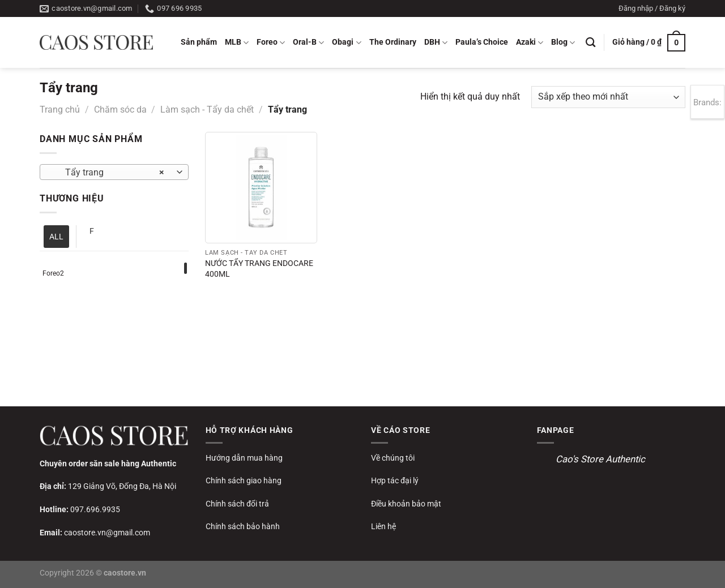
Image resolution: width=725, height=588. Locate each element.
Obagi (346, 43)
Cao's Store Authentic (600, 459)
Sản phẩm (199, 42)
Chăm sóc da (120, 110)
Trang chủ (60, 110)
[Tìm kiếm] (590, 43)
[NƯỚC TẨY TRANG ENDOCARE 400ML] (261, 188)
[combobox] (114, 172)
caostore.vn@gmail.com (107, 533)
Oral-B (308, 43)
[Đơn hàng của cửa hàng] (608, 97)
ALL (56, 237)
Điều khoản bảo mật (406, 504)
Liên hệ (383, 526)
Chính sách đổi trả (237, 504)
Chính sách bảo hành (243, 526)
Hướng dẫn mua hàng (244, 458)
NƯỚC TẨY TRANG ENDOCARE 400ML (259, 269)
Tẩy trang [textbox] (108, 173)
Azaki (530, 43)
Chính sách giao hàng (244, 480)
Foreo (271, 43)
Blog (563, 43)
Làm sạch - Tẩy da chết (207, 110)
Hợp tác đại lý (395, 480)
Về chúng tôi (393, 458)
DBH (436, 43)
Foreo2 (53, 273)
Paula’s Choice (482, 42)
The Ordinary (393, 42)
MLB (237, 43)
